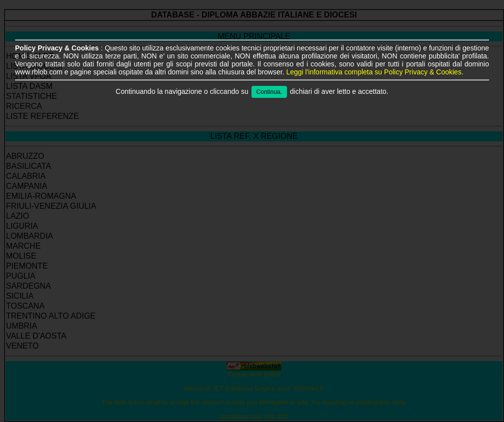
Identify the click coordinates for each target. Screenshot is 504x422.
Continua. (269, 92)
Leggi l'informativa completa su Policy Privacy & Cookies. (374, 72)
